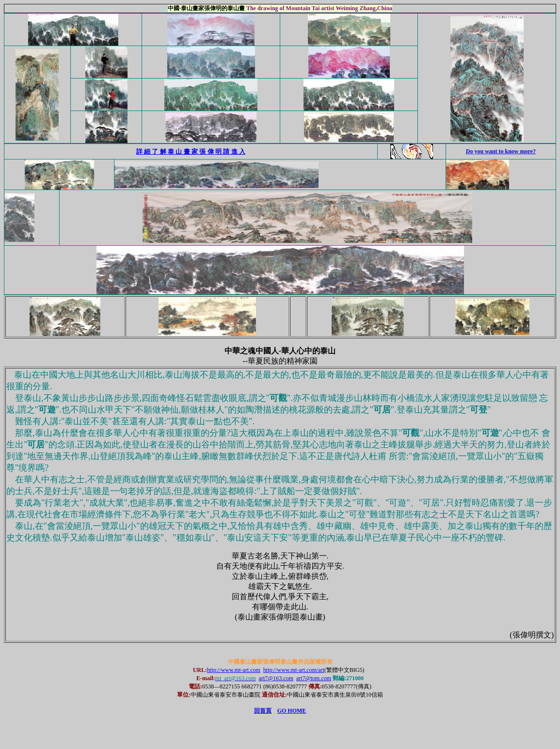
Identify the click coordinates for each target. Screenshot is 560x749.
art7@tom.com (314, 678)
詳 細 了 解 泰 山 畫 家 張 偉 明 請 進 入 (191, 151)
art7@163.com (276, 678)
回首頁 (263, 711)
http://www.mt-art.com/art (294, 670)
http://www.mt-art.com (234, 670)
